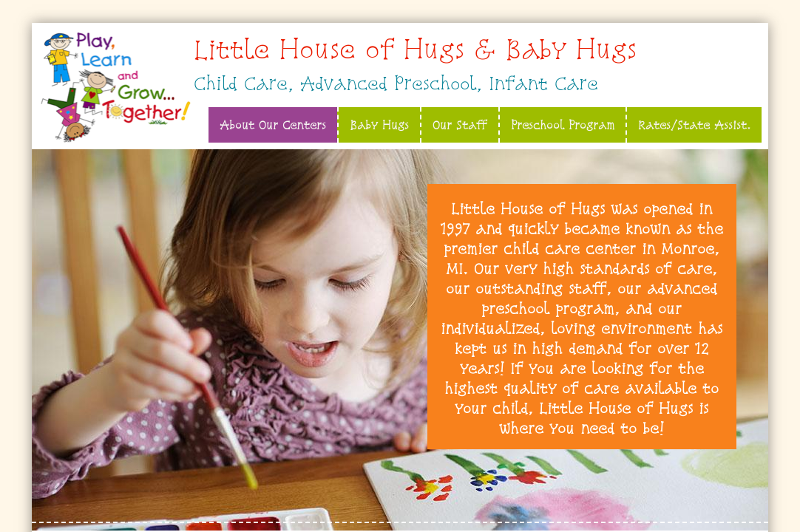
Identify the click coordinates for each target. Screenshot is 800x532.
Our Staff (460, 125)
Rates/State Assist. (694, 125)
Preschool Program (563, 125)
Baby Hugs (379, 125)
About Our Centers (273, 125)
